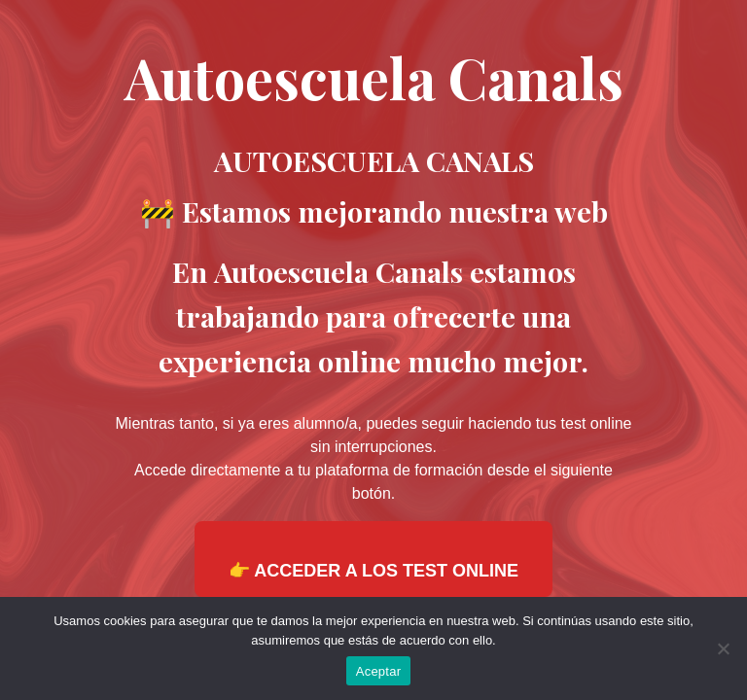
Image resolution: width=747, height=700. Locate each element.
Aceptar (379, 671)
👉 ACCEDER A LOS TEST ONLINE (373, 571)
